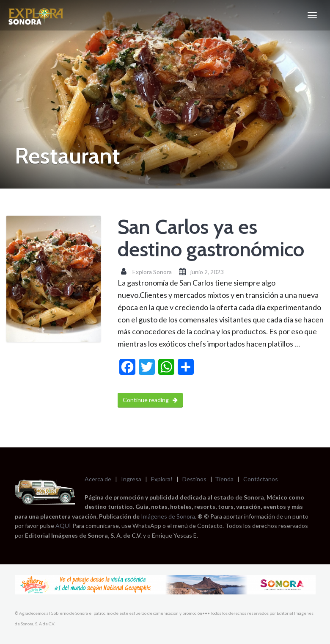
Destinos (194, 479)
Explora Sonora (152, 272)
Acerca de (98, 479)
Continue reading (150, 400)
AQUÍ (64, 526)
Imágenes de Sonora (168, 516)
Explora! (162, 479)
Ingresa (131, 479)
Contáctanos (261, 479)
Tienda (224, 479)
